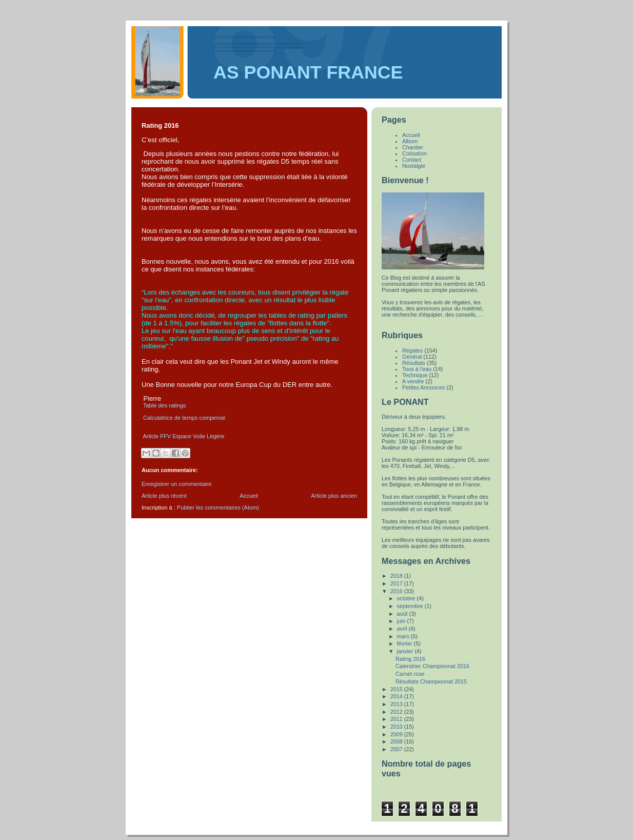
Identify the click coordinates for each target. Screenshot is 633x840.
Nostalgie (414, 166)
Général (412, 357)
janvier (406, 651)
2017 (397, 583)
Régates (412, 350)
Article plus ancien (334, 496)
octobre (407, 598)
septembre (411, 606)
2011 (397, 719)
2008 (397, 741)
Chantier (413, 147)
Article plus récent (164, 496)
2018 (397, 576)
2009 (397, 734)
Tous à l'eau (417, 369)
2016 (397, 591)
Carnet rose (410, 674)
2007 (397, 749)
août (403, 614)
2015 (397, 689)
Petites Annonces (423, 387)
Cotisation (414, 153)
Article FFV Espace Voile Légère (183, 436)
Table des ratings (165, 405)
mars (404, 636)
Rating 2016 (410, 659)
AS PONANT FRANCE (308, 72)
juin (402, 621)
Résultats (414, 363)
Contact (412, 160)
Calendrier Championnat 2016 (432, 666)
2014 (397, 696)
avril (403, 629)
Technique (415, 375)
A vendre (413, 381)
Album (410, 141)
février (405, 643)
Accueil (249, 496)
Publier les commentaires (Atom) (218, 507)
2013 (397, 704)
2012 (397, 712)
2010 (397, 727)
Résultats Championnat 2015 (431, 681)
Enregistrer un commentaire (176, 484)
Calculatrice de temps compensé (183, 418)
